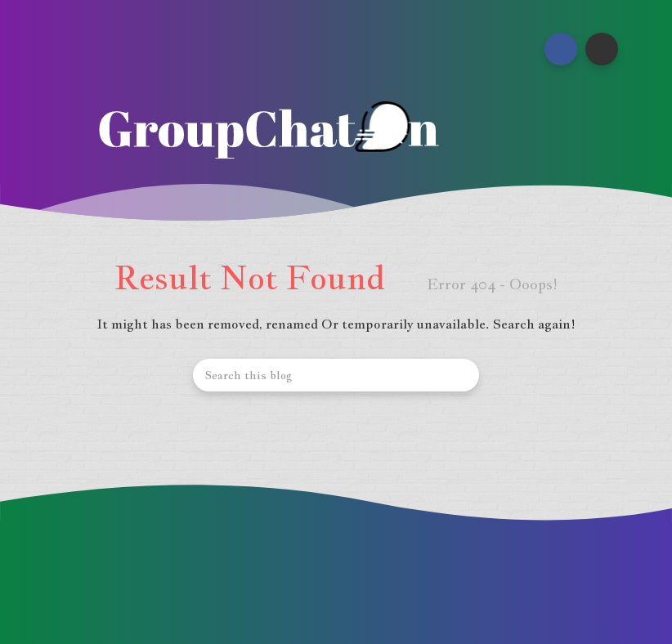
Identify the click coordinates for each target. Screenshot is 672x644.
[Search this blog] (336, 375)
